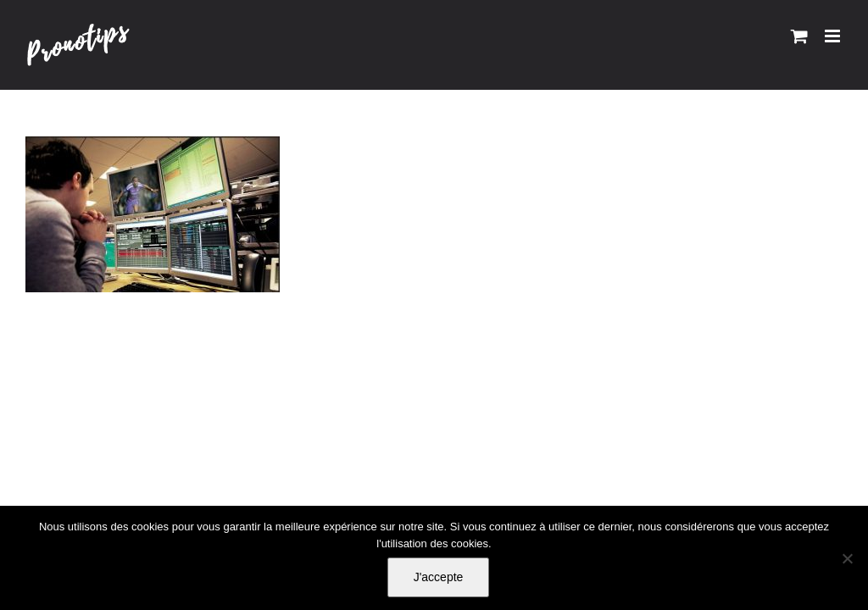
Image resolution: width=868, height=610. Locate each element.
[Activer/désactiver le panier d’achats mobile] (799, 36)
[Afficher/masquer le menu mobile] (834, 36)
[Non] (847, 558)
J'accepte (439, 577)
